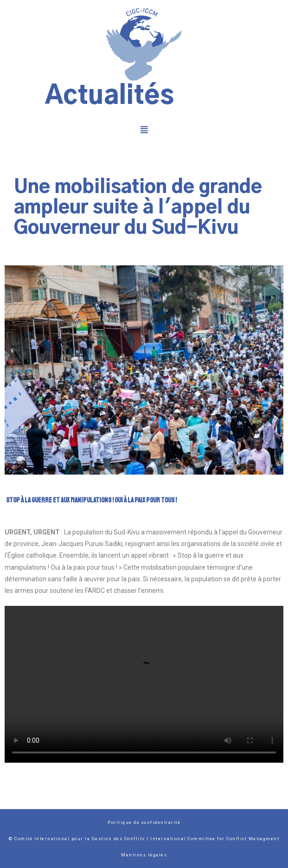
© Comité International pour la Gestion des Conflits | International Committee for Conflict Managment (144, 839)
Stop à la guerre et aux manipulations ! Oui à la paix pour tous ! (91, 500)
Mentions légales (144, 855)
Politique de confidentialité (144, 823)
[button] (144, 129)
